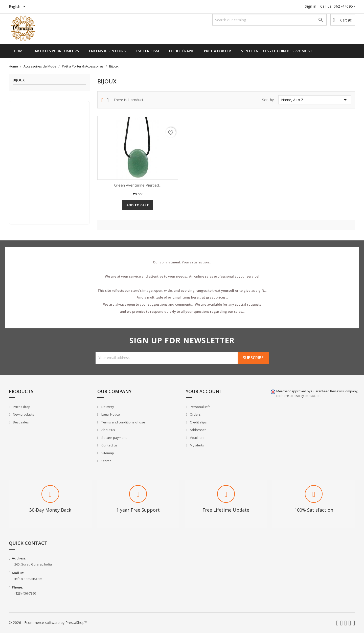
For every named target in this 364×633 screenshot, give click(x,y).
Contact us (109, 445)
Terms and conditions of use (123, 422)
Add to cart (138, 205)
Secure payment (114, 438)
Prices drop (21, 407)
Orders (195, 414)
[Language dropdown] (18, 7)
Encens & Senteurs (107, 51)
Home (19, 51)
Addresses (198, 430)
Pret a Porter (218, 51)
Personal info (200, 407)
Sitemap (107, 453)
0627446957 (344, 6)
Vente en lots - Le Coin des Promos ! (276, 51)
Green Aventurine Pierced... (138, 185)
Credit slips (198, 422)
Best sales (20, 422)
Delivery (107, 407)
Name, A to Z (315, 100)
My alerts (197, 445)
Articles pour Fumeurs (57, 51)
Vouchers (197, 438)
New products (23, 414)
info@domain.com (28, 579)
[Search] (269, 20)
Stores (106, 461)
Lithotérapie (181, 51)
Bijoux (19, 80)
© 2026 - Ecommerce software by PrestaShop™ (48, 623)
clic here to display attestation (298, 396)
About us (108, 430)
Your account (204, 391)
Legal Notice (110, 414)
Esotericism (147, 51)
